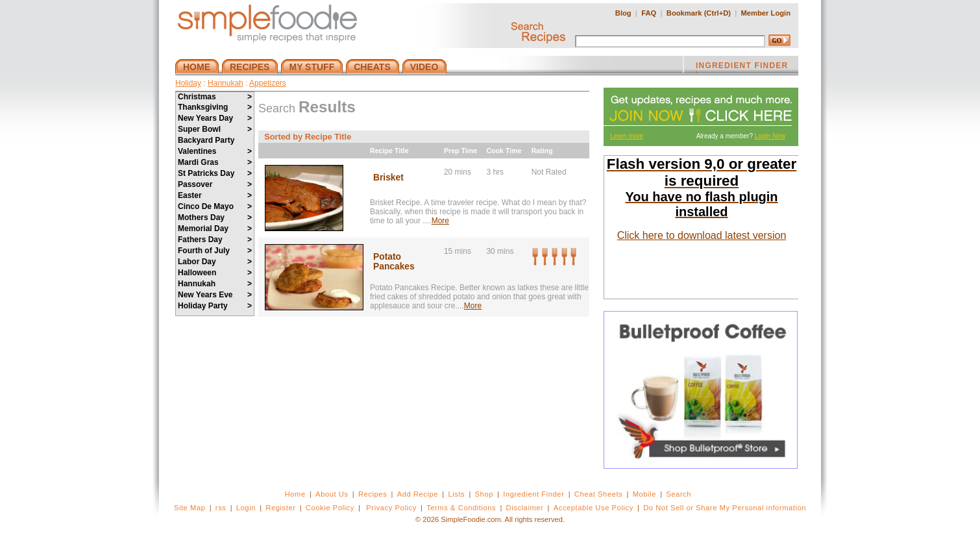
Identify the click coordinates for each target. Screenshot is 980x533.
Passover (215, 184)
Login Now (770, 136)
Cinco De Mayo (215, 206)
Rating (542, 151)
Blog (623, 13)
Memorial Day (215, 229)
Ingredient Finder (533, 494)
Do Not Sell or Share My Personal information (725, 508)
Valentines (215, 151)
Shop (484, 494)
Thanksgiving (215, 107)
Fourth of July (215, 251)
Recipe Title (389, 151)
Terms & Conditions (461, 508)
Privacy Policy (391, 508)
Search (679, 494)
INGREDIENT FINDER (742, 67)
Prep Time (460, 151)
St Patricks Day (215, 173)
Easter (215, 195)
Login (246, 508)
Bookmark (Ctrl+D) (699, 13)
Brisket (388, 178)
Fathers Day (215, 240)
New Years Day (215, 118)
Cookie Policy (330, 508)
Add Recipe (418, 494)
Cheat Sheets (599, 494)
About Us (332, 494)
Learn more (627, 136)
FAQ (649, 13)
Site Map (190, 508)
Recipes (373, 494)
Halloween (215, 273)
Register (280, 508)
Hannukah (226, 83)
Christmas (215, 97)
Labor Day (215, 262)
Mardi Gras (215, 162)
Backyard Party (206, 140)
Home (295, 494)
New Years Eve (215, 295)
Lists (456, 494)
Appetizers (268, 83)
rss (221, 508)
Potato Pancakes (394, 262)
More (440, 221)
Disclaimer (525, 508)
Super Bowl (215, 129)
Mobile (644, 494)
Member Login (766, 13)
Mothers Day (215, 217)
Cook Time (504, 151)
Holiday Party (215, 306)
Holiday (188, 83)
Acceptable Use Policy (594, 508)
